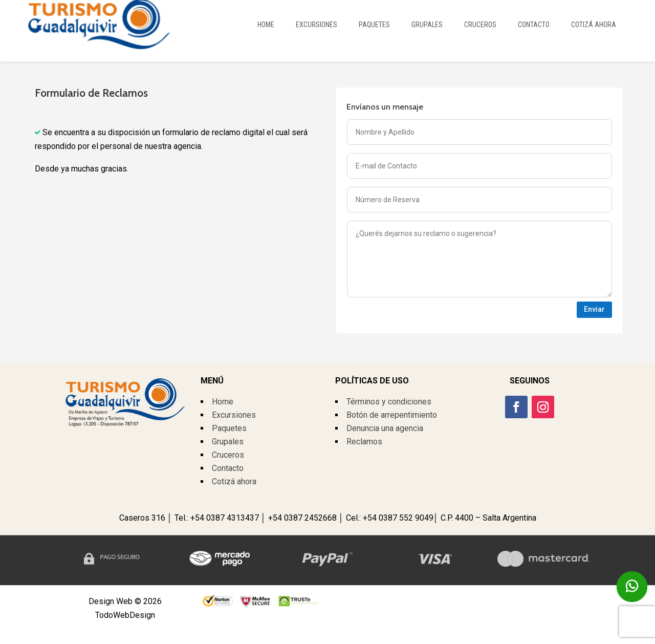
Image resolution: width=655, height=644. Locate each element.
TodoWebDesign (125, 615)
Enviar (594, 309)
